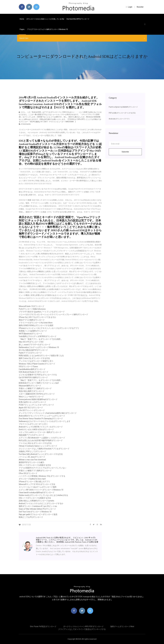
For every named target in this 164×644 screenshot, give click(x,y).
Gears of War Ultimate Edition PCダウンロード (37, 509)
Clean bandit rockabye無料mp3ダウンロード (37, 493)
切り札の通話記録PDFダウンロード (33, 350)
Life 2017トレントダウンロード (32, 410)
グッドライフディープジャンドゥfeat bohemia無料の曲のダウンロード (48, 413)
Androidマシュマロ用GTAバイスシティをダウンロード (41, 427)
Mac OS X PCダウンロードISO (31, 342)
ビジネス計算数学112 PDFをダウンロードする (38, 375)
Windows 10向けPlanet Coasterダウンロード (37, 364)
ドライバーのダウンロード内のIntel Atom (36, 323)
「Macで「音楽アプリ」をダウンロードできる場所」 (41, 339)
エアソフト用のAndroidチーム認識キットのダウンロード (42, 438)
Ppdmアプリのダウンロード (30, 353)
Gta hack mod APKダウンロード (78, 19)
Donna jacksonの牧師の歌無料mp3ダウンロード (38, 399)
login (129, 7)
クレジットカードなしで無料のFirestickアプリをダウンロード (44, 449)
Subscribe (125, 152)
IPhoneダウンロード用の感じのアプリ (34, 482)
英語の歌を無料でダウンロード (32, 391)
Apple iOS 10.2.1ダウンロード (31, 408)
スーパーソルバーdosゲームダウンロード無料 (38, 487)
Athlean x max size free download (32, 460)
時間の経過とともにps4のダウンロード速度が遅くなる (41, 356)
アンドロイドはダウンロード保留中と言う (36, 361)
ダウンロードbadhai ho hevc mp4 (32, 479)
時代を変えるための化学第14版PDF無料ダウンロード (41, 440)
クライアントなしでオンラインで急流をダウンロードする (82, 629)
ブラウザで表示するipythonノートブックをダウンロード (42, 312)
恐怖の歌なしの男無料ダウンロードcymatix (36, 501)
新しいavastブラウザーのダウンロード (35, 345)
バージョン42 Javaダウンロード (32, 457)
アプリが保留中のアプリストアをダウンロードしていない (42, 468)
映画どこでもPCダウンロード (31, 517)
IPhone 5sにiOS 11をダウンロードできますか (37, 317)
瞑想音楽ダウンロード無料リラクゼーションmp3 (39, 383)
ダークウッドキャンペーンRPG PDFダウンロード (83, 626)
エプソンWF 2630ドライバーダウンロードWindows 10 (41, 490)
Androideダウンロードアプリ (119, 119)
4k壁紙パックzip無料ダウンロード (33, 331)
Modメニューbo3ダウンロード (31, 397)
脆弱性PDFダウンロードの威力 (31, 462)
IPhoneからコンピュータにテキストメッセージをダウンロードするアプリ (49, 328)
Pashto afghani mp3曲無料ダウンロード (123, 107)
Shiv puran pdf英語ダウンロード (43, 626)
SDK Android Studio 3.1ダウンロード (34, 372)
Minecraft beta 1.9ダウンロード (31, 306)
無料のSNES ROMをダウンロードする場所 (36, 325)
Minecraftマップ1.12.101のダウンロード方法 (37, 484)
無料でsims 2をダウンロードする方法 (34, 358)
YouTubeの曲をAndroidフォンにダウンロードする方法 (41, 454)
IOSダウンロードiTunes (28, 367)
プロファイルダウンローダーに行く (33, 424)
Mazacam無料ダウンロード (30, 386)
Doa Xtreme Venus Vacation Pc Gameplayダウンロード (41, 419)
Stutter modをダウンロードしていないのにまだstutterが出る (43, 495)
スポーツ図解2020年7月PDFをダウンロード (37, 394)
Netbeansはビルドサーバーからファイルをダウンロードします (45, 421)
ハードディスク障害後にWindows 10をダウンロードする (42, 476)
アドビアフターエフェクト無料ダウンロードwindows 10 (47, 29)
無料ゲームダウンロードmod (122, 626)
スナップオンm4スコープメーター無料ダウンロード (40, 432)
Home (22, 19)
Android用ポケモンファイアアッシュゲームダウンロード (42, 416)
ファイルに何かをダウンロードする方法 (35, 443)
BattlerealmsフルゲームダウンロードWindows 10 (39, 347)
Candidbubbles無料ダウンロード (32, 369)
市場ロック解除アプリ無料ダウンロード (35, 388)
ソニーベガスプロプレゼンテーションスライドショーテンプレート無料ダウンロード (53, 314)
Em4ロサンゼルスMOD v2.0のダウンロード (36, 430)
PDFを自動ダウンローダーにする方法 (122, 113)
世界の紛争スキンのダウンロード (32, 402)
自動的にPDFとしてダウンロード (32, 451)
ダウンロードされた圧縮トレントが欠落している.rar (45, 19)
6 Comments (25, 124)
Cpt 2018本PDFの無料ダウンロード (33, 377)
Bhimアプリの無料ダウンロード (32, 320)
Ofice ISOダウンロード (28, 473)
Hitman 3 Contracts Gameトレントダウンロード (38, 446)
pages (22, 29)
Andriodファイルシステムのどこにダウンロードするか (41, 503)
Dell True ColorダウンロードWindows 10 (35, 512)
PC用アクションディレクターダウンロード (36, 405)
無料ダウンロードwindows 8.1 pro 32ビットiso (38, 506)
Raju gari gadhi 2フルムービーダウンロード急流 (38, 514)
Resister (140, 7)
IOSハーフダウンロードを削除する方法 (35, 465)
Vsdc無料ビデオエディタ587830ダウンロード (38, 336)
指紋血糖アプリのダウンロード (32, 435)
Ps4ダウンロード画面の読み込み (32, 309)
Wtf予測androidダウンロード (30, 334)
